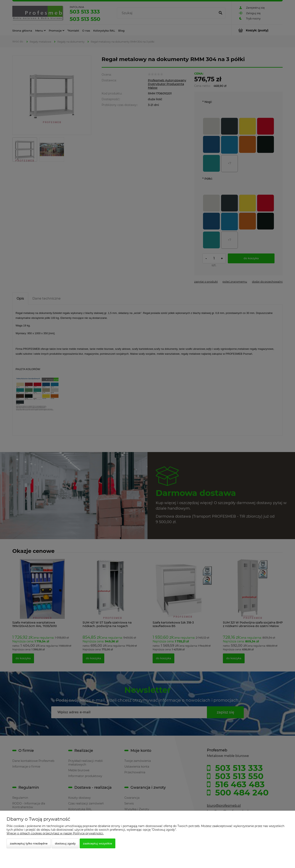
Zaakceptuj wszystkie (98, 843)
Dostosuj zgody (65, 843)
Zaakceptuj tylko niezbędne (29, 843)
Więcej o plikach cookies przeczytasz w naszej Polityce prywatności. (55, 833)
